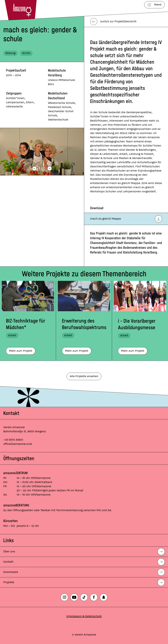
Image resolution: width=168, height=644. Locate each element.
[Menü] (154, 5)
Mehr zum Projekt (21, 351)
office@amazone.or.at (18, 444)
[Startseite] (22, 10)
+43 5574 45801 (13, 440)
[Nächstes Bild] (50, 169)
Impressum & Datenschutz (84, 616)
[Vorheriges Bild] (34, 169)
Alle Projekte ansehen (84, 376)
